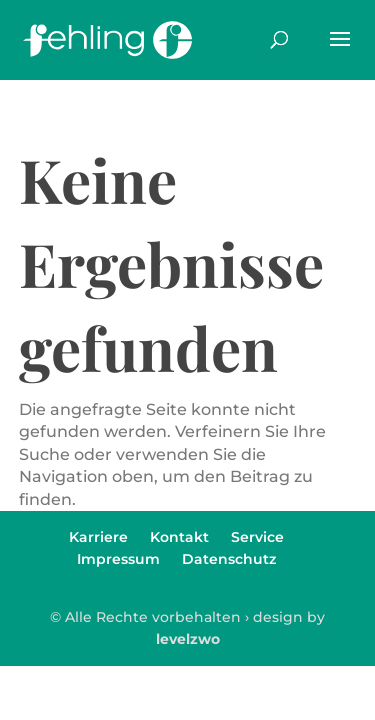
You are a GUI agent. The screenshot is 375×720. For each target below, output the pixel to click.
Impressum (118, 559)
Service (257, 537)
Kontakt (179, 537)
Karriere (98, 537)
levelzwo (188, 639)
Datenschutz (229, 559)
